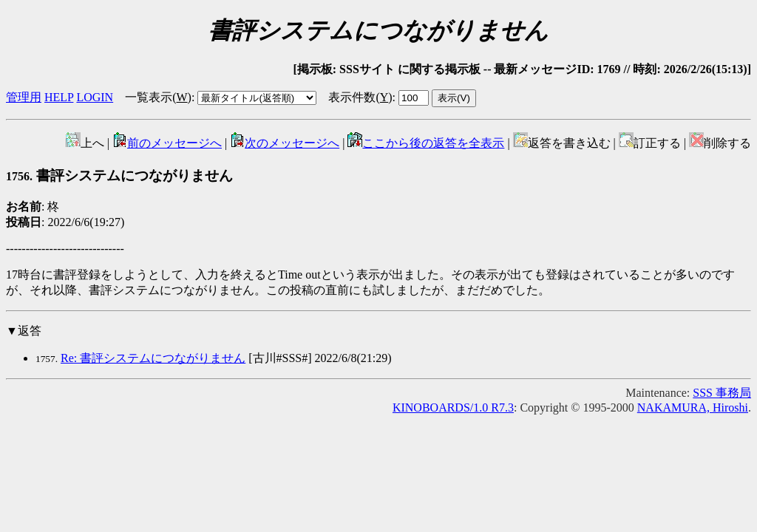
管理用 (24, 97)
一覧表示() (158, 97)
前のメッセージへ (167, 143)
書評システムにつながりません (119, 175)
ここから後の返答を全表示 (426, 143)
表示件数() (360, 97)
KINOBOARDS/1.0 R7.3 (453, 407)
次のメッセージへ (285, 143)
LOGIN (95, 97)
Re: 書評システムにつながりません (153, 358)
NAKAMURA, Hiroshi (693, 407)
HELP (59, 97)
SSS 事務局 (722, 393)
